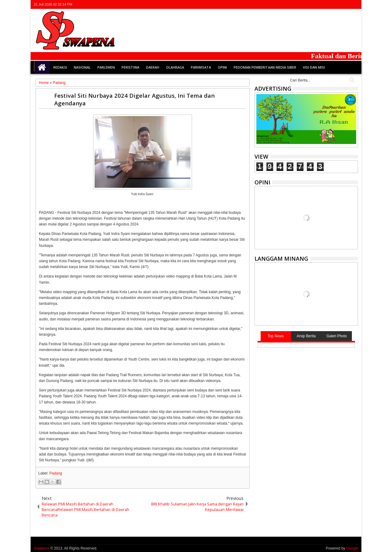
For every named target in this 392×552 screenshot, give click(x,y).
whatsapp (354, 4)
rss (346, 4)
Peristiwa (130, 67)
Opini (222, 67)
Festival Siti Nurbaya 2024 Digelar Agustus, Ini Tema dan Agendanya (134, 99)
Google (352, 548)
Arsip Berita (306, 336)
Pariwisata (201, 67)
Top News (276, 336)
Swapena (42, 548)
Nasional (82, 67)
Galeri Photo (337, 336)
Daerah (153, 67)
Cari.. (351, 80)
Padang (56, 473)
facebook (330, 4)
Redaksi (60, 67)
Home (42, 67)
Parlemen (106, 67)
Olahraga (175, 67)
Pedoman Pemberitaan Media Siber (265, 67)
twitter (322, 4)
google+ (338, 4)
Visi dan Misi (314, 67)
